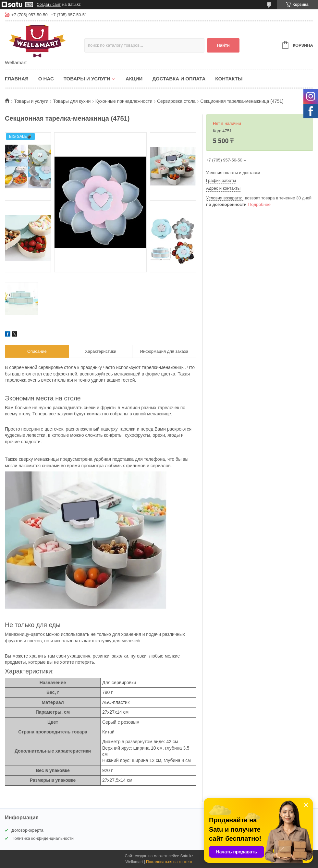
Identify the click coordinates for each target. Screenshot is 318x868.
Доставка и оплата (179, 79)
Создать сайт (49, 5)
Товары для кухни (72, 101)
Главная (17, 79)
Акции (134, 79)
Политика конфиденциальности (43, 838)
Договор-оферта (27, 830)
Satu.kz (187, 856)
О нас (46, 79)
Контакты (229, 79)
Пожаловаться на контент (169, 862)
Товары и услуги (87, 79)
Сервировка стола (176, 101)
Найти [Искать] (223, 45)
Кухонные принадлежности (124, 101)
